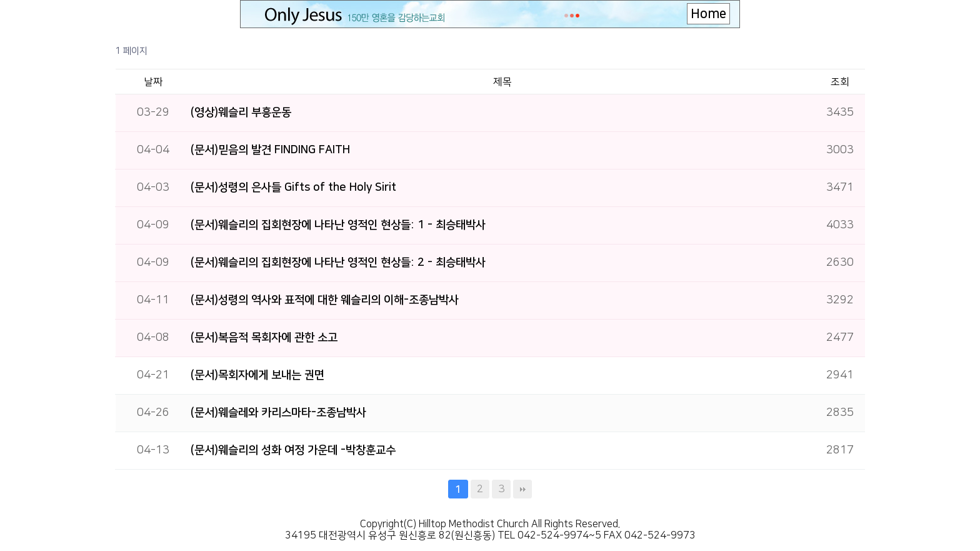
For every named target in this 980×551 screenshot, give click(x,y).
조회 (840, 82)
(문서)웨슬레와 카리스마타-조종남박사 (278, 413)
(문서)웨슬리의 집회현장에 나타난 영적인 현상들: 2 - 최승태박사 (338, 263)
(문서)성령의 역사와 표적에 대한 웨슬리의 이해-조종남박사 (325, 300)
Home (708, 14)
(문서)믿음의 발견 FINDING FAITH (270, 150)
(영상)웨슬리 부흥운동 (241, 113)
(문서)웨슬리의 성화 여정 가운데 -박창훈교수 (293, 450)
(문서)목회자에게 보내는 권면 (257, 375)
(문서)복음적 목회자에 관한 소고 (264, 338)
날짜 (153, 82)
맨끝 (522, 489)
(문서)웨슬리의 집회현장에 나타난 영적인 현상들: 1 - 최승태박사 (338, 225)
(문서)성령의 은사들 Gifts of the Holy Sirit (293, 188)
